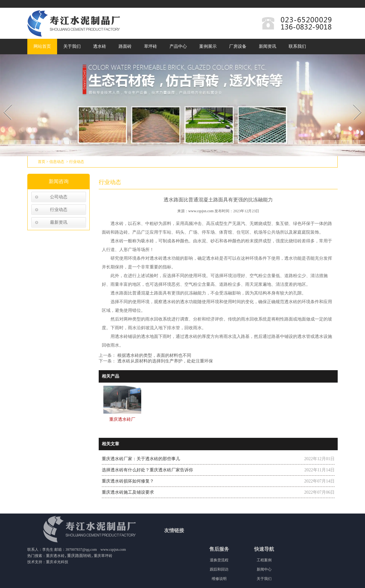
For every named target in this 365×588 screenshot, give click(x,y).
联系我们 (297, 46)
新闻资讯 (268, 46)
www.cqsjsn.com (201, 211)
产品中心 (178, 46)
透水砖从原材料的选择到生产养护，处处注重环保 (164, 361)
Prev (4, 103)
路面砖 (125, 46)
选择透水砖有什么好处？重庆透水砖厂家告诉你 (147, 470)
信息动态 (57, 162)
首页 (42, 162)
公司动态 (59, 197)
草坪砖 (151, 46)
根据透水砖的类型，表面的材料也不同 (154, 355)
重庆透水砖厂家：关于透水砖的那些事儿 (141, 459)
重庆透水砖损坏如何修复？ (128, 481)
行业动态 (59, 210)
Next (354, 103)
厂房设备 (238, 46)
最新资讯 (59, 222)
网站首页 (42, 46)
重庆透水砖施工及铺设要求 (128, 492)
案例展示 (208, 46)
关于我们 (72, 46)
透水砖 (100, 46)
